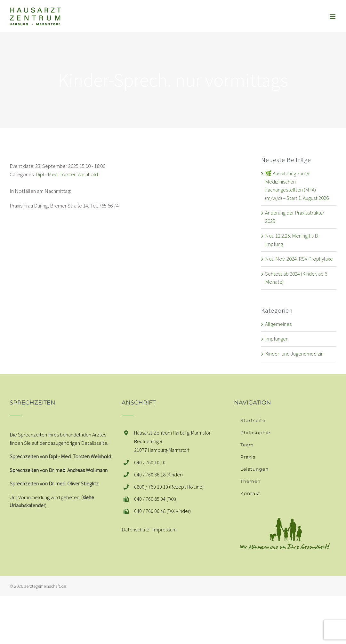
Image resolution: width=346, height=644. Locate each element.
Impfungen (277, 339)
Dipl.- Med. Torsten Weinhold (67, 174)
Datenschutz (136, 530)
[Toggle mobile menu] (333, 17)
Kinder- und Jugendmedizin (294, 354)
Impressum (165, 530)
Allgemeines (278, 324)
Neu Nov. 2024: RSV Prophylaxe (299, 259)
